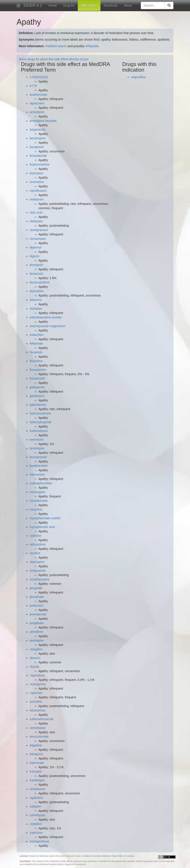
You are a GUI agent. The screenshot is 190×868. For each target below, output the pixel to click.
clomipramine (39, 230)
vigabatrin (36, 798)
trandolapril (37, 780)
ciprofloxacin (38, 191)
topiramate (37, 763)
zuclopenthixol (39, 841)
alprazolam (37, 103)
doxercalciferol (39, 282)
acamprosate (38, 95)
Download (110, 5)
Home (53, 5)
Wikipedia (92, 46)
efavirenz (36, 300)
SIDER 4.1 (33, 5)
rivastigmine (38, 684)
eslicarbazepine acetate (46, 317)
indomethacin (39, 431)
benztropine (38, 138)
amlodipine (37, 112)
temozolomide (39, 737)
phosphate (37, 597)
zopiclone (36, 833)
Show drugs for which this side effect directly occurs (54, 59)
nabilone (35, 536)
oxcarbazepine (40, 579)
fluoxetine (36, 361)
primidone (36, 632)
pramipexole (38, 614)
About (128, 5)
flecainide (36, 352)
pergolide (36, 588)
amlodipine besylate (43, 121)
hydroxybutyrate (41, 422)
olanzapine (37, 562)
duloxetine (37, 291)
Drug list (69, 5)
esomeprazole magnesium (47, 326)
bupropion (36, 173)
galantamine (38, 405)
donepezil (36, 265)
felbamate (36, 343)
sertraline (36, 702)
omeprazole (38, 571)
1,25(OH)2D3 (39, 77)
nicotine (35, 553)
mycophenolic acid (42, 527)
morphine (36, 509)
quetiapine (37, 640)
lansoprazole (38, 457)
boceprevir (37, 147)
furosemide (37, 378)
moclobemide (39, 501)
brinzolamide (38, 156)
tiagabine (36, 745)
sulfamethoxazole (42, 719)
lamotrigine (37, 448)
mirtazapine (37, 492)
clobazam (36, 221)
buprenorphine (39, 164)
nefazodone (38, 544)
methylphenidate (41, 483)
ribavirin (35, 658)
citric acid (36, 212)
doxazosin (36, 274)
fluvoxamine (38, 370)
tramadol (36, 771)
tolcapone (36, 754)
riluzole (34, 667)
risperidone (37, 675)
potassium (37, 606)
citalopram (37, 199)
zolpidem (36, 824)
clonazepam (38, 239)
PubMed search (56, 46)
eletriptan (36, 309)
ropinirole (36, 693)
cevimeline (37, 182)
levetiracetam (39, 466)
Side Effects (89, 5)
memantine (37, 475)
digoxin (34, 256)
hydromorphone (40, 413)
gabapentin (37, 387)
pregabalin (37, 623)
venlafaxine (37, 789)
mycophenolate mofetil (45, 518)
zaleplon (35, 806)
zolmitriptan (37, 815)
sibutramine (37, 710)
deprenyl (36, 247)
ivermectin (37, 440)
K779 (33, 86)
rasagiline (36, 649)
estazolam (37, 335)
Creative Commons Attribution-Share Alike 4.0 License (109, 856)
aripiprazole (37, 129)
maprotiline (138, 77)
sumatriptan (38, 728)
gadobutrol (37, 396)
